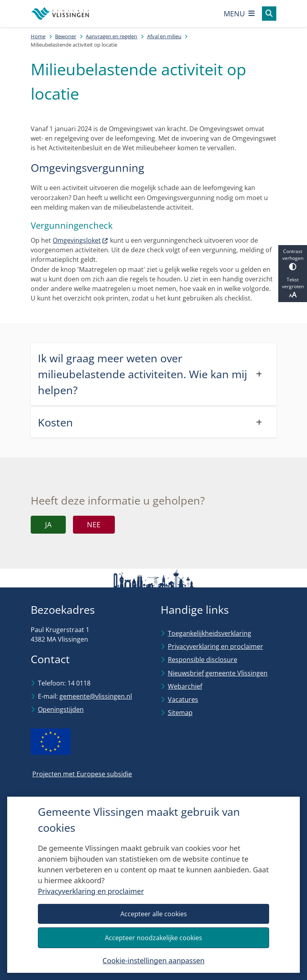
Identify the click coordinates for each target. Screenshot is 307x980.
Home (38, 36)
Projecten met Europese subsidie (82, 774)
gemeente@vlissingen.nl (96, 696)
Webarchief (185, 686)
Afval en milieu (164, 36)
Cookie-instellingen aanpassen (153, 960)
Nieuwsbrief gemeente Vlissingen (218, 673)
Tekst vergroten (293, 288)
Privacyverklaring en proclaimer (91, 891)
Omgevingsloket (81, 240)
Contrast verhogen (293, 259)
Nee (94, 524)
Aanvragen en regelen (111, 36)
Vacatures (183, 699)
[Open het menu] (239, 14)
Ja (48, 524)
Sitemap (180, 713)
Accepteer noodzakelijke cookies (153, 937)
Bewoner (66, 36)
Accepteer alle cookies (153, 913)
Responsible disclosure (203, 660)
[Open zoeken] (269, 14)
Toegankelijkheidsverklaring (210, 633)
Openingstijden (61, 709)
